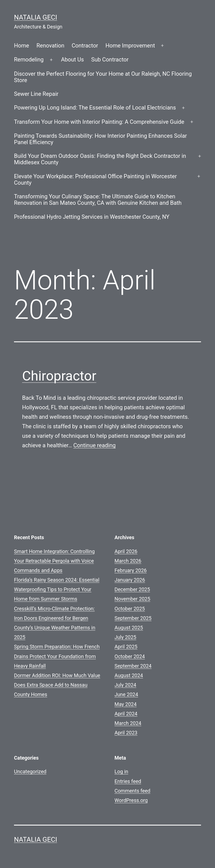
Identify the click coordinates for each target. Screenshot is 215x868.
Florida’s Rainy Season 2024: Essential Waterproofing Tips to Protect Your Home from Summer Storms (57, 589)
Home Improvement (130, 46)
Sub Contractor (110, 60)
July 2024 (125, 685)
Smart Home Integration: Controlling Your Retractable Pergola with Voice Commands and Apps (54, 561)
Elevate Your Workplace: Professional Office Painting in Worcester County (95, 179)
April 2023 (126, 733)
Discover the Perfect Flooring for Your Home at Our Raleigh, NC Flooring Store (103, 77)
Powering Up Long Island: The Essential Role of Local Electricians (95, 108)
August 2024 (129, 675)
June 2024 (126, 694)
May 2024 (126, 704)
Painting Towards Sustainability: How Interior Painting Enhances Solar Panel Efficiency (101, 139)
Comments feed (132, 791)
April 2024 (126, 714)
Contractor (85, 46)
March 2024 (128, 723)
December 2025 (132, 589)
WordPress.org (131, 800)
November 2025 (132, 599)
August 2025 (129, 628)
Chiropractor (59, 376)
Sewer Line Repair (36, 94)
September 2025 (133, 618)
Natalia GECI (36, 17)
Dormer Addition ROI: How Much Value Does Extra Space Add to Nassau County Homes (57, 685)
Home (22, 46)
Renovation (50, 46)
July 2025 (125, 637)
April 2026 (126, 551)
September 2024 (133, 666)
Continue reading (94, 445)
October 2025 (130, 609)
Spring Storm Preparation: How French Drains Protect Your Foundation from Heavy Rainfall (57, 656)
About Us (73, 60)
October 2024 (130, 656)
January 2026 (130, 580)
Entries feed (128, 781)
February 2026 (131, 570)
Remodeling (29, 60)
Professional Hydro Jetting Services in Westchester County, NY (92, 217)
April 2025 (126, 647)
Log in (121, 771)
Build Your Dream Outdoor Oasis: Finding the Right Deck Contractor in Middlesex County (100, 159)
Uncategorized (30, 771)
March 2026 (128, 561)
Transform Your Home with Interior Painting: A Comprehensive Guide (99, 122)
